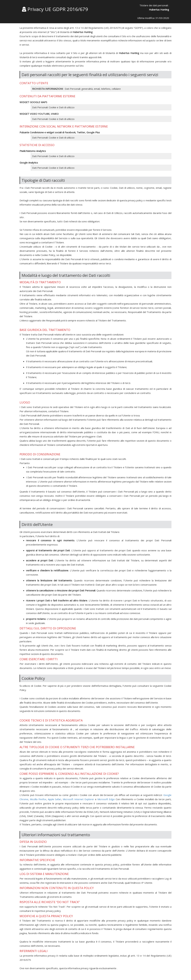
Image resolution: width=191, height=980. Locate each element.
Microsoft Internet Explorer (78, 799)
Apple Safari (55, 799)
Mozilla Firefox (38, 799)
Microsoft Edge (106, 799)
